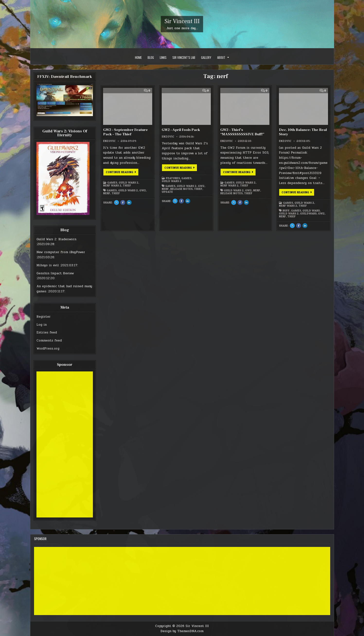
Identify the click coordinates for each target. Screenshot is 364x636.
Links (163, 57)
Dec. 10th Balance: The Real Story (303, 132)
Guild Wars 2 (129, 183)
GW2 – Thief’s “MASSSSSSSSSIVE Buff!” (242, 132)
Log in (42, 325)
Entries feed (47, 332)
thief (116, 193)
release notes (181, 189)
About (221, 57)
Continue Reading (122, 173)
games (112, 190)
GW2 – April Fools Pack (181, 130)
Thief (127, 185)
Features (173, 178)
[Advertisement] (65, 444)
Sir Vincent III (182, 21)
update (167, 192)
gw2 (143, 190)
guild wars (311, 211)
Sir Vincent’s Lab (184, 57)
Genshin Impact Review (55, 273)
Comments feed (49, 341)
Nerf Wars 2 (112, 185)
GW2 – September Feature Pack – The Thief (125, 132)
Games (112, 183)
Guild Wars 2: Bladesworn (56, 239)
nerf (107, 193)
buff (286, 211)
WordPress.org (48, 349)
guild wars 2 (128, 190)
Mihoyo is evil (48, 265)
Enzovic (109, 141)
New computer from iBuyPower (61, 252)
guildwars (308, 213)
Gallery (206, 57)
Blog (151, 57)
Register (44, 317)
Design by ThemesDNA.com (182, 631)
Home (138, 57)
